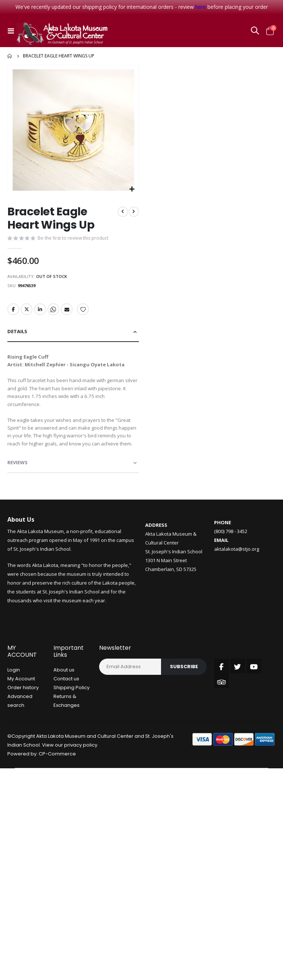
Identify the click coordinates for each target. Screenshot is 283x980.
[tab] (73, 336)
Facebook (13, 313)
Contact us (66, 704)
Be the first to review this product (74, 239)
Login (14, 695)
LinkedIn (41, 313)
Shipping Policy (71, 713)
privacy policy (81, 770)
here (201, 7)
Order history (23, 713)
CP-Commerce (57, 779)
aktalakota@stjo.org (237, 574)
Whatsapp (55, 313)
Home (10, 56)
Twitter (27, 313)
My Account (21, 704)
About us (64, 695)
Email (68, 313)
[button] (132, 189)
